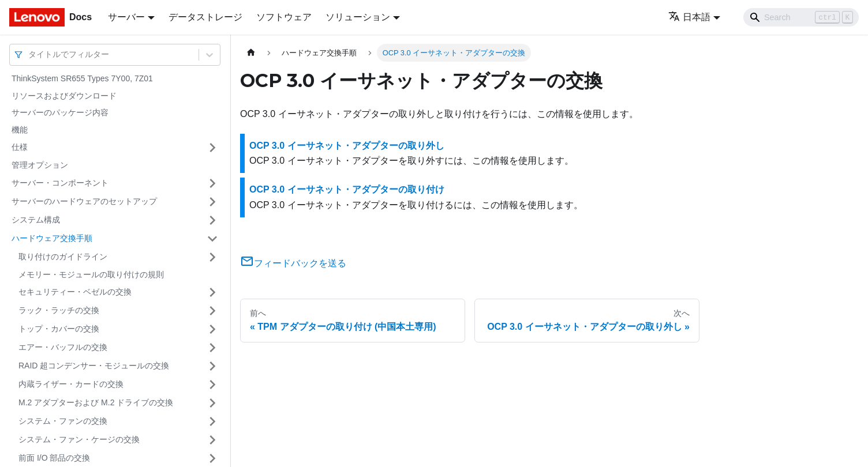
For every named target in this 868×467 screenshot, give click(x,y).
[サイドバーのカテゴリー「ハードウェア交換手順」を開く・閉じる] (212, 239)
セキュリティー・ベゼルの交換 (75, 292)
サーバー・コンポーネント (60, 183)
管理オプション (40, 165)
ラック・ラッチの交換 (59, 310)
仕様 (20, 147)
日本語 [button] (689, 17)
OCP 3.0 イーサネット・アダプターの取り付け (347, 189)
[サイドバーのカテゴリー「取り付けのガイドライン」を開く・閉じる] (212, 257)
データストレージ (205, 17)
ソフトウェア (284, 17)
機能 (20, 130)
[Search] (801, 17)
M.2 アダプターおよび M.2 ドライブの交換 (96, 402)
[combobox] (29, 54)
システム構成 (36, 220)
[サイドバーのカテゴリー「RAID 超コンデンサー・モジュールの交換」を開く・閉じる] (212, 366)
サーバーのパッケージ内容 (60, 112)
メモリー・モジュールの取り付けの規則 (91, 274)
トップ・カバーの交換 (59, 329)
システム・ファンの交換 (63, 421)
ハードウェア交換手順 (52, 238)
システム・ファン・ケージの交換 (79, 439)
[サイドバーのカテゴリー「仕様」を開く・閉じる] (212, 148)
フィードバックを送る (293, 263)
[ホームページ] (251, 53)
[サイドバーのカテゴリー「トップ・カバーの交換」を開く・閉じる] (212, 329)
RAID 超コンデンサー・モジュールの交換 (94, 366)
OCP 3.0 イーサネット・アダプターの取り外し (347, 146)
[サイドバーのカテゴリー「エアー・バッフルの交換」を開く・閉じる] (212, 348)
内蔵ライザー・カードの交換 (71, 384)
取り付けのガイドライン (63, 257)
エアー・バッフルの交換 (63, 347)
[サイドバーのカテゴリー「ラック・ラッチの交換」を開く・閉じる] (212, 311)
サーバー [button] (126, 17)
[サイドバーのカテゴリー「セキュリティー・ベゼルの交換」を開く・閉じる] (212, 292)
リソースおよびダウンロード (64, 96)
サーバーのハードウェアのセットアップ (84, 201)
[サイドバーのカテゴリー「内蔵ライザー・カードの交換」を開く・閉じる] (212, 385)
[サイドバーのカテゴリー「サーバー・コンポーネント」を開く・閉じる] (212, 183)
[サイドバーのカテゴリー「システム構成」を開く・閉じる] (212, 220)
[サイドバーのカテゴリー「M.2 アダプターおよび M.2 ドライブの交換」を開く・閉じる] (212, 403)
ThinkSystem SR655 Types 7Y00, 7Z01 (82, 78)
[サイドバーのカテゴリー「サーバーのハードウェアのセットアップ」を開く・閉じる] (212, 202)
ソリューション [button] (358, 17)
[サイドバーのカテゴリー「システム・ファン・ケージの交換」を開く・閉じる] (212, 440)
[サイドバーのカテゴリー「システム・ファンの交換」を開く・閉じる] (212, 421)
